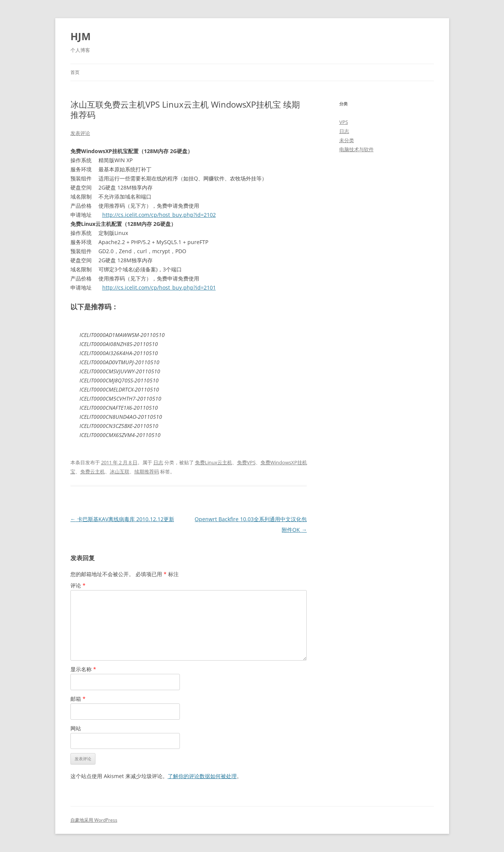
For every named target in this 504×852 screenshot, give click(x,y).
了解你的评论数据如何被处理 (202, 776)
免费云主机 (93, 471)
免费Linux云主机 (214, 462)
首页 (75, 72)
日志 (158, 462)
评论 (78, 585)
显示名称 (83, 669)
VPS (344, 122)
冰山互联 (120, 471)
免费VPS (246, 462)
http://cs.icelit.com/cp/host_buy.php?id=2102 (159, 215)
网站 (76, 728)
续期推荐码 (147, 471)
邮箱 (78, 699)
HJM (81, 36)
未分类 (347, 140)
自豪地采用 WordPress (94, 820)
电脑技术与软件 (357, 149)
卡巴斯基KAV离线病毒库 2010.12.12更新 (122, 519)
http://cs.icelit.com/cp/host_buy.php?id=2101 (159, 287)
